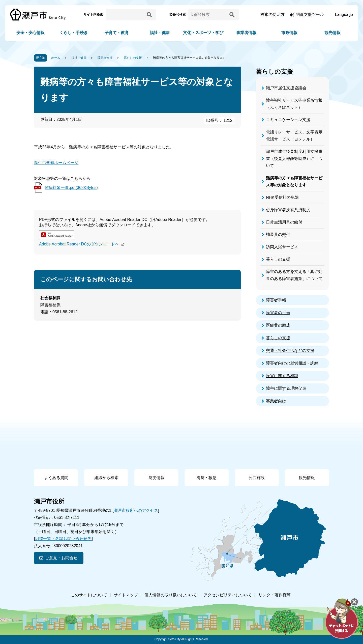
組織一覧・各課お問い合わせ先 (63, 539)
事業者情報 (246, 33)
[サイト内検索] (125, 15)
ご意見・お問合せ (61, 558)
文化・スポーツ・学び (203, 33)
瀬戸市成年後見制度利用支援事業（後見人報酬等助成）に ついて (294, 159)
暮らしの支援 (133, 58)
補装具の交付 (278, 234)
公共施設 (257, 478)
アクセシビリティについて (228, 595)
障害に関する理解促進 (286, 388)
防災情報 (157, 478)
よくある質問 (56, 478)
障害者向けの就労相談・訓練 (292, 363)
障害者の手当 (278, 313)
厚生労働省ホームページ (56, 163)
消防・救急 (206, 478)
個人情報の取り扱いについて (171, 595)
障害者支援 (105, 58)
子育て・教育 (117, 33)
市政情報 (289, 33)
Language (344, 15)
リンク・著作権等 (275, 595)
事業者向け (276, 401)
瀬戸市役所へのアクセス (136, 510)
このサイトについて (89, 595)
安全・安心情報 (31, 33)
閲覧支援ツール (310, 15)
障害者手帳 (276, 300)
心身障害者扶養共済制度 (288, 210)
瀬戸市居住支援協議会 (286, 88)
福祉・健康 (160, 33)
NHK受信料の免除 (282, 197)
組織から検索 (106, 478)
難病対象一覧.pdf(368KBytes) (71, 188)
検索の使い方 (273, 15)
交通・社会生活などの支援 (290, 351)
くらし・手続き (74, 33)
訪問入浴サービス (282, 247)
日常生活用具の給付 (284, 222)
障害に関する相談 (282, 376)
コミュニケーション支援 (288, 120)
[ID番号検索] (208, 15)
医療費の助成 (278, 325)
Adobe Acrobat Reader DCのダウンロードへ (82, 244)
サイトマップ (126, 595)
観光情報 (332, 33)
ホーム (56, 58)
